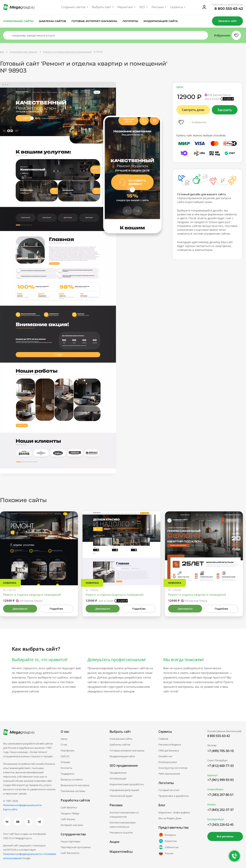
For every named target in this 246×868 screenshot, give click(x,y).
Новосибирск (215, 789)
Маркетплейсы (121, 852)
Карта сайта (10, 809)
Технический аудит (121, 796)
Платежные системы (73, 791)
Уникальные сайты (18, 21)
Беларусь (167, 835)
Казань (212, 804)
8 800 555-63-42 (229, 9)
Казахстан (168, 841)
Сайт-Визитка (69, 807)
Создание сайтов (73, 7)
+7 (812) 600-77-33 (220, 766)
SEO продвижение (124, 766)
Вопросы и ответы (72, 779)
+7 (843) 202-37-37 (220, 810)
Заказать (225, 110)
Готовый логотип (169, 790)
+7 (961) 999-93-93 (220, 780)
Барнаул (212, 775)
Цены (64, 739)
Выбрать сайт (101, 7)
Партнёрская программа (76, 847)
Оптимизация (118, 778)
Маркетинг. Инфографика (174, 812)
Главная (163, 739)
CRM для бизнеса (169, 750)
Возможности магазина (75, 785)
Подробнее (56, 609)
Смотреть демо (193, 110)
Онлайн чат (165, 756)
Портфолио (68, 750)
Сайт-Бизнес (68, 819)
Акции (114, 842)
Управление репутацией (124, 790)
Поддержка (67, 774)
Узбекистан (169, 847)
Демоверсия (20, 609)
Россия (166, 853)
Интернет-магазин (72, 825)
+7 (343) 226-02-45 (220, 825)
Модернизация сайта (161, 21)
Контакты (66, 768)
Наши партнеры (71, 841)
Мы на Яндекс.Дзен (170, 818)
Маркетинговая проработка (127, 784)
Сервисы (177, 7)
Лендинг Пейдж (70, 813)
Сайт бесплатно (70, 853)
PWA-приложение (169, 774)
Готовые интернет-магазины (94, 21)
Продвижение (118, 773)
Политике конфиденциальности (22, 854)
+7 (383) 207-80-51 (220, 795)
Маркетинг (125, 7)
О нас (64, 744)
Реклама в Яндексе (170, 744)
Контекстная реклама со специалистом (124, 815)
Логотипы (130, 21)
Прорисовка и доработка (174, 796)
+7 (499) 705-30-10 (220, 751)
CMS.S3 (65, 756)
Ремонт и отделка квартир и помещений (32, 595)
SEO (142, 7)
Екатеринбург (216, 819)
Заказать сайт (227, 21)
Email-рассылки (168, 762)
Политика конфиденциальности (22, 805)
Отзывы (65, 762)
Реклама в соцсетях (121, 832)
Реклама (158, 7)
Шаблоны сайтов (53, 21)
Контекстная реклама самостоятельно (123, 825)
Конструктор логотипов (173, 768)
